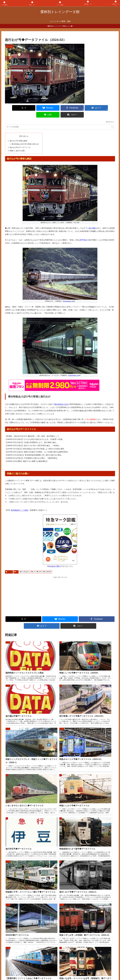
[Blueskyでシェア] (32, 108)
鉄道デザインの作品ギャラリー (19, 954)
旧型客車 (47, 564)
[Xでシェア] (14, 108)
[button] (106, 108)
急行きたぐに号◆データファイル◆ (16, 901)
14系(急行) (25, 564)
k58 (39, 564)
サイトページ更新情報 (14, 885)
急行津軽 (92, 221)
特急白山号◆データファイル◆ (15, 890)
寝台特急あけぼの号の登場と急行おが (25, 137)
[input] (60, 120)
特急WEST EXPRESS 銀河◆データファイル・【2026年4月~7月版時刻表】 (32, 923)
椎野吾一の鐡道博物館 (16, 951)
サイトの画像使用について (36, 972)
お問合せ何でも (68, 972)
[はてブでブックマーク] (69, 108)
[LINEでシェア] (88, 108)
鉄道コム (10, 945)
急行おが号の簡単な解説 (18, 134)
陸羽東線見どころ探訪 (20, 503)
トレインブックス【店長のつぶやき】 (22, 941)
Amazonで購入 (55, 559)
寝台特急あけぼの (61, 397)
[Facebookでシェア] (51, 108)
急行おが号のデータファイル (20, 140)
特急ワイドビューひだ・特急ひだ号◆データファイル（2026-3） (28, 906)
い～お (9, 564)
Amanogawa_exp (68, 294)
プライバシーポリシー (86, 972)
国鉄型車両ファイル (15, 948)
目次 (21, 129)
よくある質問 (54, 972)
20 (33, 564)
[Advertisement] (32, 589)
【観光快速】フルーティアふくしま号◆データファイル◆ (25, 895)
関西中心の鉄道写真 (15, 957)
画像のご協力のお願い (18, 143)
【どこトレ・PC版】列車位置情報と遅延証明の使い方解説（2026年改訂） (32, 912)
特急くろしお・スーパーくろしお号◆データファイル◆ (24, 918)
